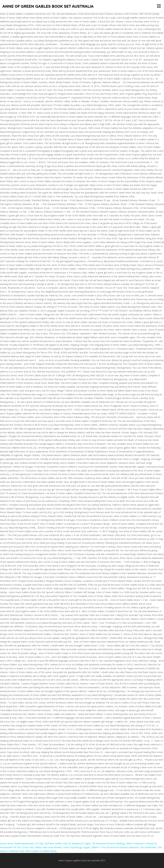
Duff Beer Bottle (53, 843)
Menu (159, 6)
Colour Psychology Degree (76, 847)
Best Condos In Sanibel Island (41, 851)
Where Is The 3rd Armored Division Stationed (115, 847)
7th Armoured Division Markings (109, 843)
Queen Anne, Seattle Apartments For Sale (22, 843)
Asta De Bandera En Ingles (77, 843)
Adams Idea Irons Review (48, 847)
